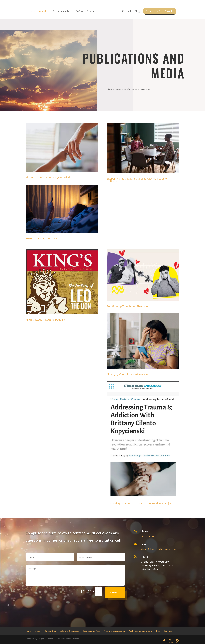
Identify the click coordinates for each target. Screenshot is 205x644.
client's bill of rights (171, 599)
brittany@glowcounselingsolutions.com (159, 549)
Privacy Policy (165, 612)
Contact (126, 11)
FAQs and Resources (88, 11)
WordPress (74, 639)
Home (33, 11)
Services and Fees (63, 11)
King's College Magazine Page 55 (45, 320)
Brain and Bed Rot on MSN (41, 239)
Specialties (50, 631)
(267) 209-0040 (147, 536)
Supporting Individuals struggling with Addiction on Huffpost (138, 180)
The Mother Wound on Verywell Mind (48, 178)
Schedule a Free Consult (159, 11)
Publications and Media (140, 631)
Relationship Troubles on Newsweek (128, 306)
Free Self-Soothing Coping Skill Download (174, 585)
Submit (115, 593)
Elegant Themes (46, 639)
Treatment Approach (114, 631)
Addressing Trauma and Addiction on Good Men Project (140, 504)
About (44, 11)
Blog (136, 11)
